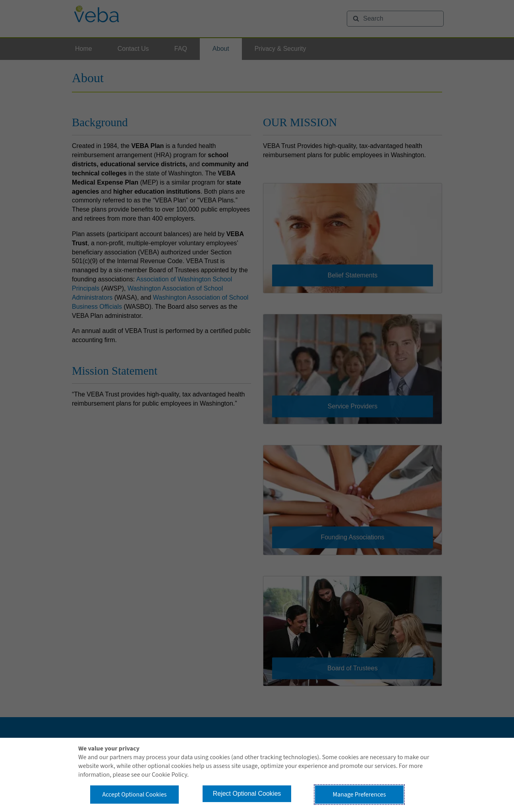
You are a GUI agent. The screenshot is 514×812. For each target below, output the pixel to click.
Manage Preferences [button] (359, 795)
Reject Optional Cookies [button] (247, 794)
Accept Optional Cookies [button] (134, 795)
